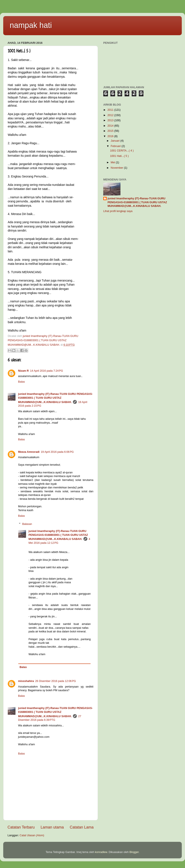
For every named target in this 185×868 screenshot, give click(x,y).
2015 (111, 131)
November (117, 168)
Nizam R (23, 371)
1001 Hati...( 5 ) (119, 156)
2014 (111, 126)
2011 (111, 110)
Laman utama (52, 827)
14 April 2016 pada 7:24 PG (47, 371)
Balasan (27, 524)
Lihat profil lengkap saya (118, 211)
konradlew (101, 852)
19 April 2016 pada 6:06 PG (57, 452)
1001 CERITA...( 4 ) (122, 151)
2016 (111, 136)
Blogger (134, 852)
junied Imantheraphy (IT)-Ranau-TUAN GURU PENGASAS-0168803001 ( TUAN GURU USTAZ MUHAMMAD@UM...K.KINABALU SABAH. (55, 398)
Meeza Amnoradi (29, 452)
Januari (116, 141)
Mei (113, 162)
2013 (111, 120)
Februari (116, 146)
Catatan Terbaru (21, 827)
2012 (111, 115)
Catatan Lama (82, 827)
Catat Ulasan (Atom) (32, 835)
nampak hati (31, 25)
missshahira (26, 681)
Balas (22, 382)
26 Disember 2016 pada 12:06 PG (56, 681)
